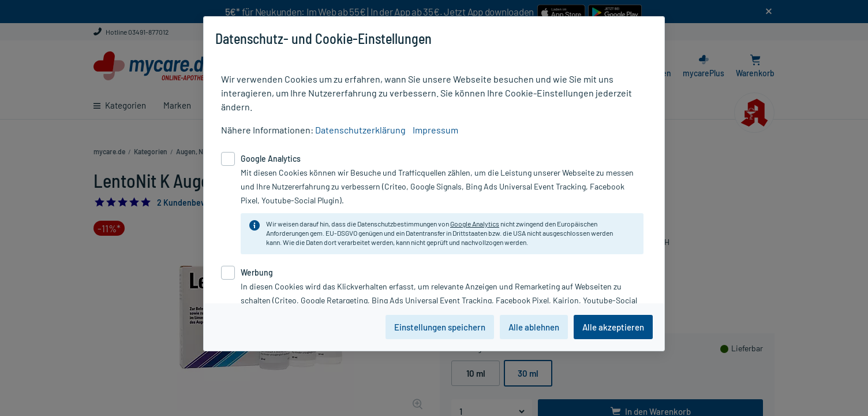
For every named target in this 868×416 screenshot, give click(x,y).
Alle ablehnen (534, 327)
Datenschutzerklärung (360, 130)
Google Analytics (475, 224)
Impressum (435, 130)
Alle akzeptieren (613, 327)
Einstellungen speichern (440, 327)
